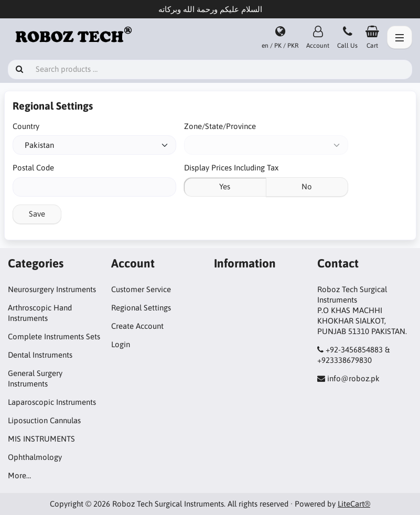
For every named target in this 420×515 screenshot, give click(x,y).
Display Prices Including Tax (231, 168)
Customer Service (141, 289)
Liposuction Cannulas (44, 420)
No (307, 186)
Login (121, 344)
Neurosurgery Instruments (52, 289)
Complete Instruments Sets (54, 336)
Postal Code (33, 168)
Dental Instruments (40, 355)
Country (26, 126)
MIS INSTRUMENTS (41, 439)
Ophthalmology (35, 457)
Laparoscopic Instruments (52, 402)
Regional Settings (141, 308)
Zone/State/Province (220, 126)
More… (19, 475)
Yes (225, 186)
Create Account (137, 326)
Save (37, 214)
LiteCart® (354, 504)
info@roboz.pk (353, 378)
